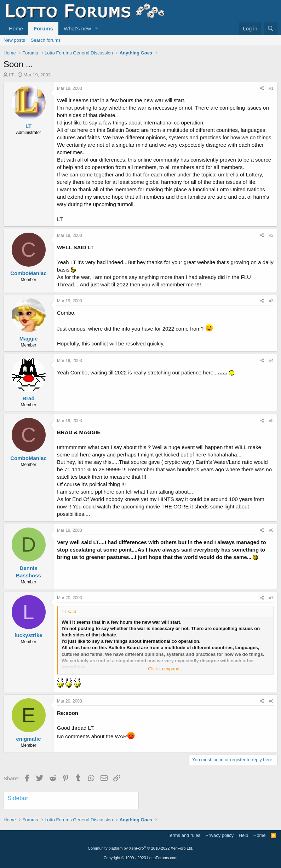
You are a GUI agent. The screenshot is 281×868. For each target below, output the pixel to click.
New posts (14, 40)
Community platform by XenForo (140, 848)
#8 (271, 701)
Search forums (46, 40)
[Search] (271, 28)
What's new (77, 28)
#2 (271, 235)
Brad (28, 398)
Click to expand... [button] (166, 669)
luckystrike (28, 635)
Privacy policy (220, 835)
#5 (271, 421)
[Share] (262, 89)
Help (244, 835)
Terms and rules (184, 835)
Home (16, 28)
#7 (271, 598)
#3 (271, 301)
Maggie (29, 339)
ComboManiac (28, 273)
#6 (271, 530)
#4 (271, 361)
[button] (97, 28)
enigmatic (28, 739)
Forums (43, 28)
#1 (271, 88)
